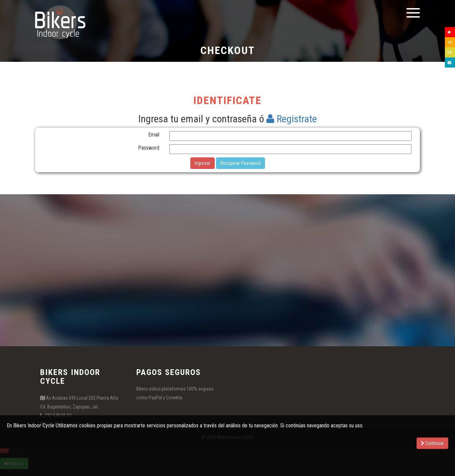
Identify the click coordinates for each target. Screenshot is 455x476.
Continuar (432, 443)
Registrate (292, 119)
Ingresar (203, 163)
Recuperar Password (240, 163)
